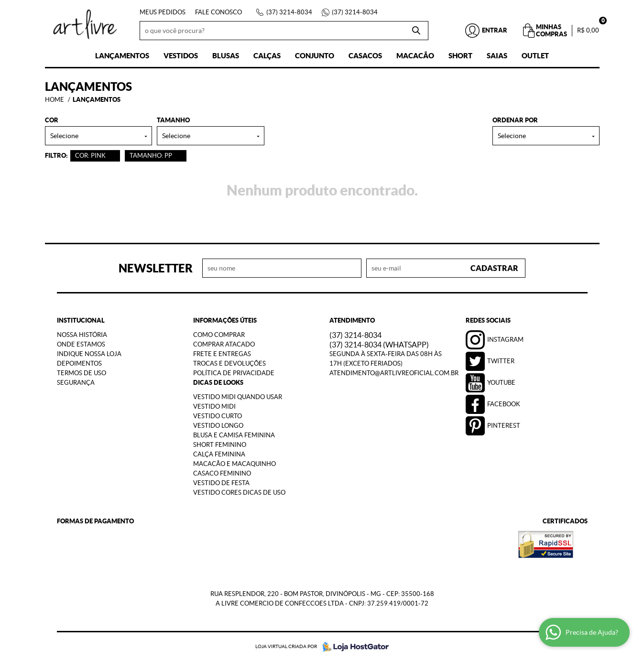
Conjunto (315, 56)
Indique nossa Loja (89, 354)
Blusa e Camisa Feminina (234, 435)
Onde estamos (81, 344)
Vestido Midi (214, 406)
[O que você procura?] (416, 31)
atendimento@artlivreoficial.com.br (394, 373)
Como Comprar (219, 335)
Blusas (226, 56)
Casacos (365, 56)
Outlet (535, 56)
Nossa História (82, 335)
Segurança (76, 383)
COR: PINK (90, 156)
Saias (497, 56)
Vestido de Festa (221, 483)
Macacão (415, 56)
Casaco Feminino (222, 473)
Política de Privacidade (234, 373)
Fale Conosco (218, 12)
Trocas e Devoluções (229, 363)
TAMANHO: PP (151, 156)
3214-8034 (289, 12)
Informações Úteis (225, 320)
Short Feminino (220, 445)
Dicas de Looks (218, 383)
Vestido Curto (218, 416)
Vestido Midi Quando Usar (238, 397)
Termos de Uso (82, 373)
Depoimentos (79, 363)
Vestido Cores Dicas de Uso (239, 493)
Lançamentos (122, 56)
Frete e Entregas (222, 354)
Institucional (81, 320)
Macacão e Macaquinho (235, 464)
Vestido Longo (218, 426)
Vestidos (181, 56)
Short (460, 56)
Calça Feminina (219, 454)
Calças (267, 56)
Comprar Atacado (224, 344)
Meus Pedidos (163, 12)
